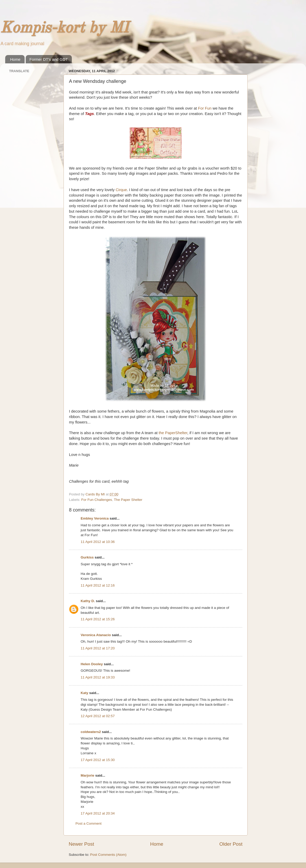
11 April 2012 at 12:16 (98, 585)
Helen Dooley (92, 664)
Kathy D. (88, 601)
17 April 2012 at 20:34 (98, 813)
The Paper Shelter (128, 500)
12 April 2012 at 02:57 (98, 716)
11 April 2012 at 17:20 (98, 648)
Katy (84, 693)
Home (15, 59)
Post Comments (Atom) (108, 855)
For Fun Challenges (97, 500)
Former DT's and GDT (49, 59)
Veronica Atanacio (96, 635)
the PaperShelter (173, 433)
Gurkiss (87, 557)
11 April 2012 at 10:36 (98, 542)
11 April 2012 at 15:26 (98, 619)
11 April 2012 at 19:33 (98, 677)
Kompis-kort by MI (64, 28)
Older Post (231, 844)
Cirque (121, 190)
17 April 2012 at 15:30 (98, 760)
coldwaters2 (91, 732)
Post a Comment (89, 823)
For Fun (205, 108)
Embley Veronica (95, 518)
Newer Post (81, 844)
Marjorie (88, 775)
